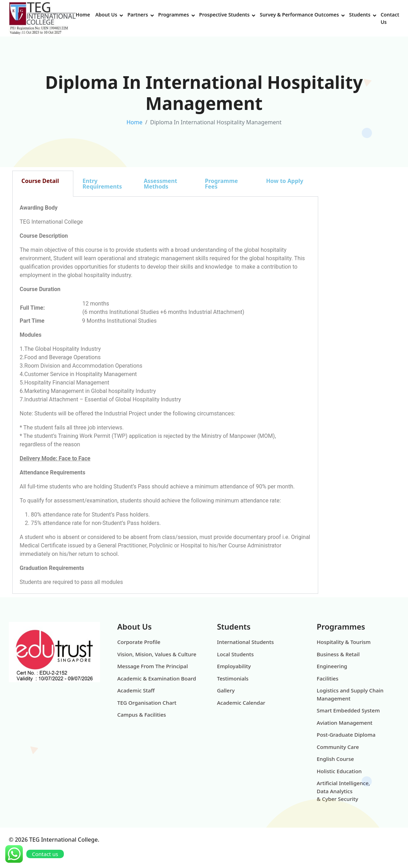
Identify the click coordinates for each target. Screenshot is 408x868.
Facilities (328, 678)
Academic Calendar (241, 703)
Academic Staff (136, 690)
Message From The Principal (152, 666)
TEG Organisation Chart (147, 703)
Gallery (226, 690)
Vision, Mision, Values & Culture (157, 654)
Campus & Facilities (142, 715)
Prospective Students (225, 15)
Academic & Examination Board (157, 678)
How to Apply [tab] (285, 181)
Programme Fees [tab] (221, 184)
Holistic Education (339, 771)
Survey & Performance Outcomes (299, 15)
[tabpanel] (165, 395)
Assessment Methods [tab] (160, 184)
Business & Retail (338, 654)
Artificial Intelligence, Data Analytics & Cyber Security (343, 791)
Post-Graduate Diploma (346, 735)
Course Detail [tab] (40, 181)
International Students (246, 642)
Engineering (332, 666)
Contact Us (390, 18)
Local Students (236, 654)
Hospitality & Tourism (344, 642)
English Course (335, 759)
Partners (138, 15)
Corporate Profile (139, 642)
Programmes (174, 15)
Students (360, 15)
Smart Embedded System (348, 710)
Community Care (338, 747)
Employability (234, 666)
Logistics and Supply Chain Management (350, 694)
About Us (106, 15)
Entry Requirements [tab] (102, 184)
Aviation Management (345, 723)
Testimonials (233, 678)
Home (83, 15)
